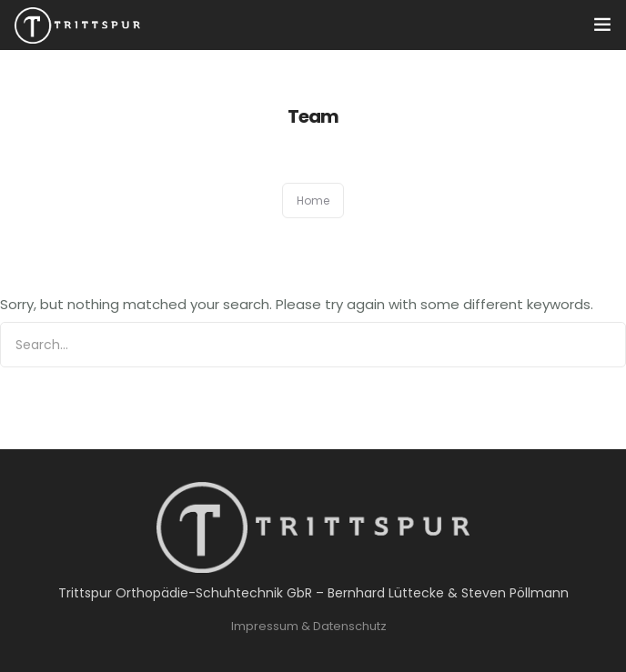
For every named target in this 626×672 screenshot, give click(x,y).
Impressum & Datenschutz (309, 626)
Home (313, 201)
